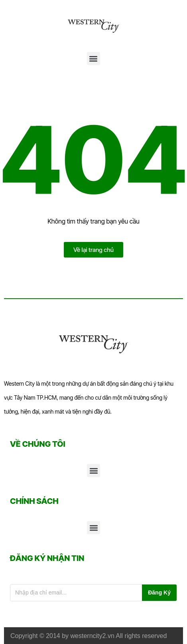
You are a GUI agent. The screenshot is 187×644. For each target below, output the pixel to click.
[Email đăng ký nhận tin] (76, 593)
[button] (93, 58)
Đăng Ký (159, 592)
